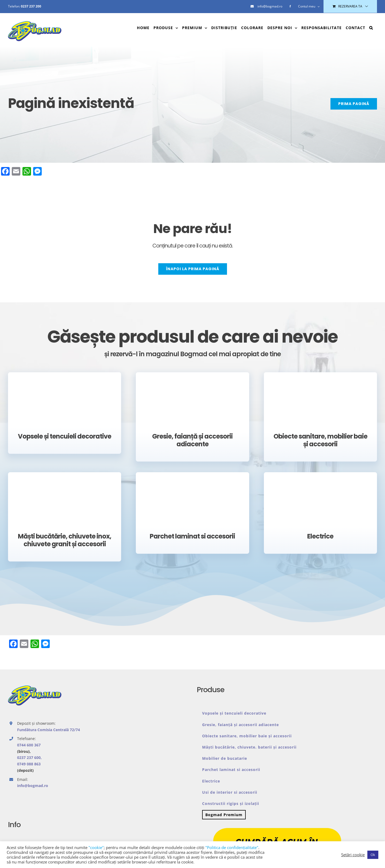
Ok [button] (373, 855)
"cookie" (96, 847)
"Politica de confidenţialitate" (232, 847)
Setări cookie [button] (353, 855)
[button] (371, 28)
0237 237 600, (29, 757)
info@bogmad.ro (33, 786)
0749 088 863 (29, 764)
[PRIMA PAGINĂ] (354, 104)
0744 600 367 (29, 745)
